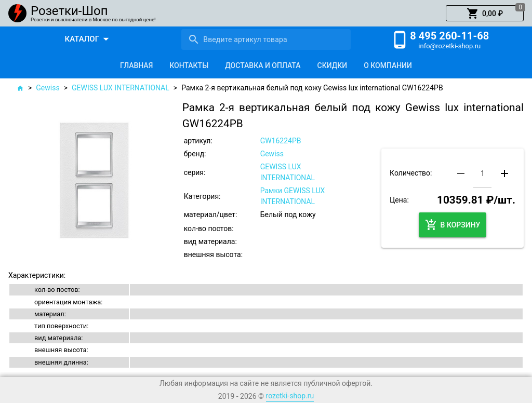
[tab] (136, 65)
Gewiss (48, 88)
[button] (485, 14)
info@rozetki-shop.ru (449, 46)
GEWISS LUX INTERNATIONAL (121, 88)
